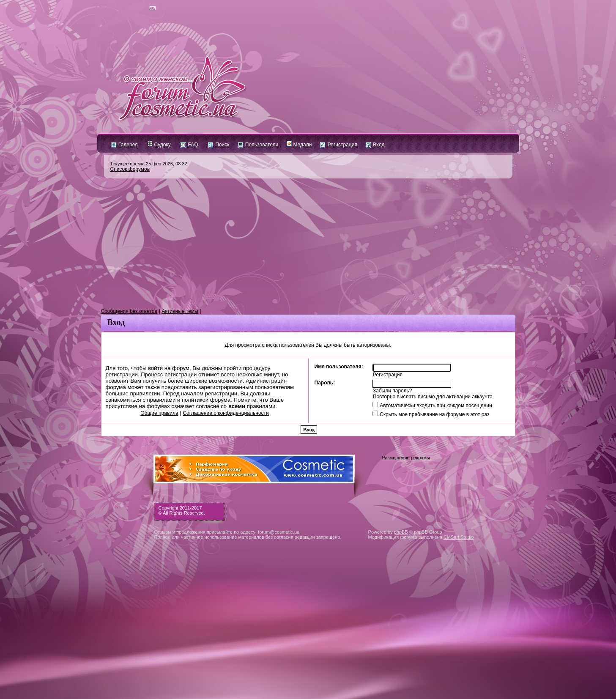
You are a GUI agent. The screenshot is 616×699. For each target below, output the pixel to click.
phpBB (401, 532)
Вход (375, 145)
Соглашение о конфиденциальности (226, 413)
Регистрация (338, 145)
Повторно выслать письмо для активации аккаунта (433, 397)
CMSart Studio (459, 537)
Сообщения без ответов (129, 311)
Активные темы (180, 311)
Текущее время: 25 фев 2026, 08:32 (149, 164)
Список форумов (130, 169)
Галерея (125, 145)
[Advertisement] (308, 244)
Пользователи (258, 145)
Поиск (219, 145)
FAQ (189, 145)
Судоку (159, 145)
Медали (299, 145)
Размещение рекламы (406, 458)
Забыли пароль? (393, 391)
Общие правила (159, 413)
